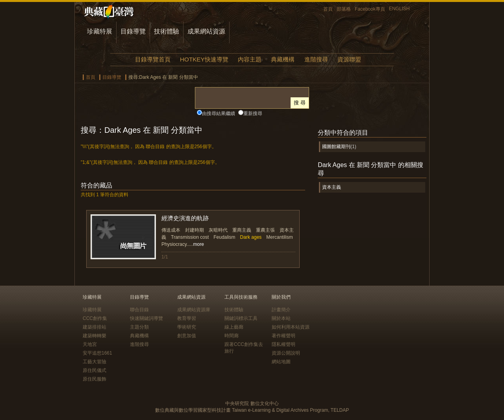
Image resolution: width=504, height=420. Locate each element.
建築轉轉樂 (94, 336)
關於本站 (281, 318)
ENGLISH (399, 9)
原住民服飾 (94, 379)
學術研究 (187, 327)
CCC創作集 (95, 318)
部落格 (344, 9)
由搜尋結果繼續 (219, 113)
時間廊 (232, 336)
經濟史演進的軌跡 (185, 218)
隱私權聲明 (283, 344)
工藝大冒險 (94, 362)
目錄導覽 (133, 31)
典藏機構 (283, 59)
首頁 (328, 9)
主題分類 (139, 327)
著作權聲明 (283, 336)
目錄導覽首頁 (153, 59)
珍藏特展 (100, 31)
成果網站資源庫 (194, 310)
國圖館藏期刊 (336, 147)
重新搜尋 (253, 113)
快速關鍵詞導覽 (146, 318)
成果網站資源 (206, 31)
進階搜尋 (316, 59)
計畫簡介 (281, 310)
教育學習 (187, 318)
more (198, 244)
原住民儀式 (94, 370)
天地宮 (90, 344)
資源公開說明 (286, 353)
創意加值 (187, 336)
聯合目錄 (139, 310)
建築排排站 (94, 327)
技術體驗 (167, 31)
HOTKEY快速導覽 (204, 59)
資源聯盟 (349, 59)
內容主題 (250, 59)
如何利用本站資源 (291, 327)
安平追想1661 (97, 353)
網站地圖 (281, 362)
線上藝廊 (234, 327)
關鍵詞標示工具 (241, 318)
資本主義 (332, 187)
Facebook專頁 (370, 9)
